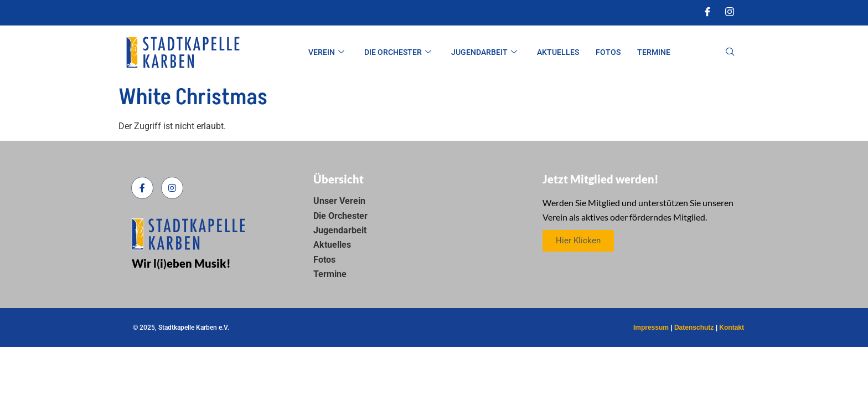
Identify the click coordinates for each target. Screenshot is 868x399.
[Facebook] (707, 13)
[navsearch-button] (730, 53)
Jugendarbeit (484, 52)
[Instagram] (730, 13)
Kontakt (732, 328)
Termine (654, 52)
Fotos (608, 52)
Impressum (651, 328)
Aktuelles (558, 52)
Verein (326, 52)
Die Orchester (398, 52)
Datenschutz (694, 328)
